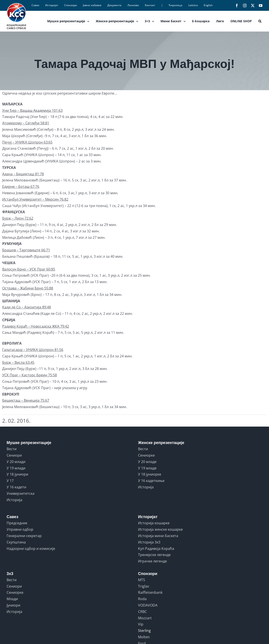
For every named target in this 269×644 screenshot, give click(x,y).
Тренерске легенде (154, 555)
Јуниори (13, 605)
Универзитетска (21, 493)
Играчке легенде (152, 561)
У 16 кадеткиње (151, 481)
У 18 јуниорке (150, 474)
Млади (12, 599)
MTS (142, 580)
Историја (14, 500)
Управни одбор (20, 529)
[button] (260, 21)
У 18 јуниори (17, 474)
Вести (12, 449)
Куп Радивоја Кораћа (156, 549)
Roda (142, 599)
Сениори (14, 455)
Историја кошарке (154, 523)
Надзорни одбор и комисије (31, 549)
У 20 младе (147, 462)
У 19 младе (147, 468)
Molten (144, 637)
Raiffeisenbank (150, 592)
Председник (17, 523)
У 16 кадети (16, 487)
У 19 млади (16, 468)
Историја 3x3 (149, 542)
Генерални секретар (24, 536)
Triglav (144, 586)
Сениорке (146, 455)
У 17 (10, 481)
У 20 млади (16, 462)
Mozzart (145, 618)
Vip (141, 624)
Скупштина (16, 542)
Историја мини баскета (158, 536)
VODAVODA (148, 605)
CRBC (142, 612)
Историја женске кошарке (160, 529)
